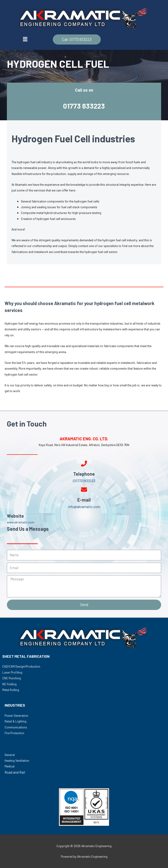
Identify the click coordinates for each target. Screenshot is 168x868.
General (10, 755)
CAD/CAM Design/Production (21, 666)
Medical (10, 766)
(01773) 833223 (84, 481)
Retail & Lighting (15, 721)
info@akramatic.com (84, 507)
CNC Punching (12, 678)
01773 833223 (84, 106)
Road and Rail (15, 772)
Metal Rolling (11, 690)
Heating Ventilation (17, 760)
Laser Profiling (12, 672)
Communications (16, 727)
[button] (77, 39)
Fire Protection (14, 733)
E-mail (84, 500)
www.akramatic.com (21, 522)
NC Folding (9, 684)
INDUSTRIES (15, 705)
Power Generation (16, 715)
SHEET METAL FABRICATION (26, 656)
